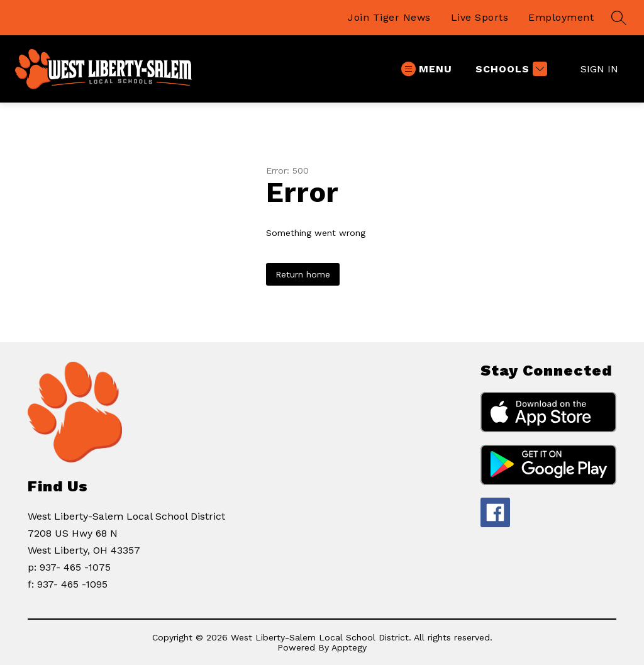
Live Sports (480, 17)
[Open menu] (427, 69)
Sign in (599, 69)
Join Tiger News (389, 17)
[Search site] (619, 18)
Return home (303, 274)
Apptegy (349, 647)
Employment (561, 17)
